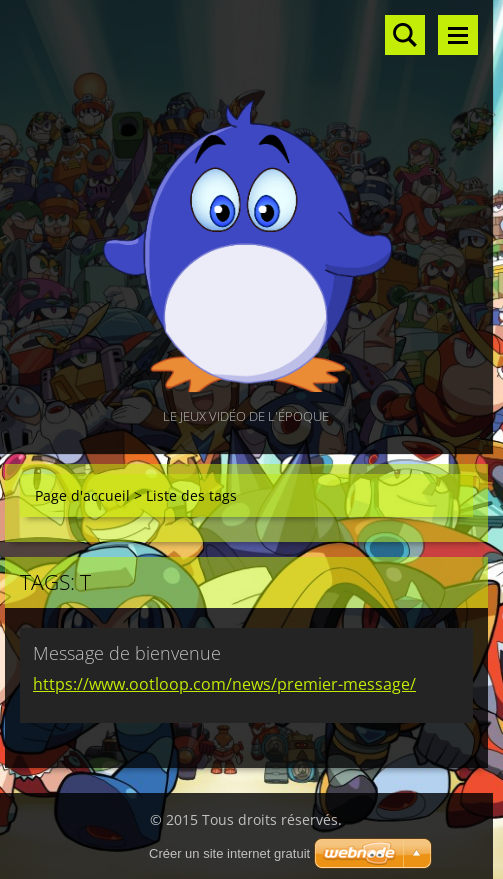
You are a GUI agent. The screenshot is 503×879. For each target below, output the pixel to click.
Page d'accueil (82, 495)
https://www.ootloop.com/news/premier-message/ (224, 684)
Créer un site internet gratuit (229, 853)
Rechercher (405, 35)
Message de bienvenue (127, 653)
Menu (458, 35)
